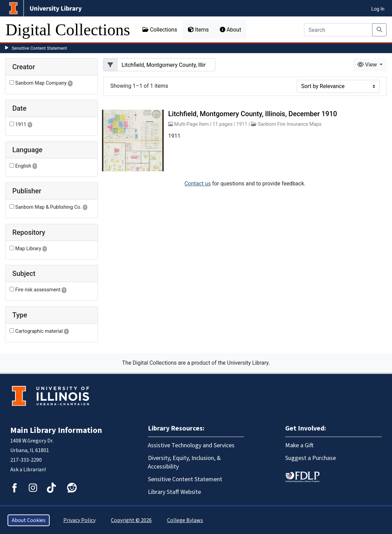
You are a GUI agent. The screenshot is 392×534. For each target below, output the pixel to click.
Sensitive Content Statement (39, 48)
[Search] (338, 30)
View (368, 65)
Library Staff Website (174, 492)
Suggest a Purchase (311, 458)
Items (198, 30)
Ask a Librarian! (28, 470)
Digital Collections (68, 30)
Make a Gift (299, 445)
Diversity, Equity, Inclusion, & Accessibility (184, 462)
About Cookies (29, 520)
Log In (378, 9)
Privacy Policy (79, 520)
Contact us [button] (198, 184)
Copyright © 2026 (131, 520)
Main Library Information (56, 430)
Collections (160, 30)
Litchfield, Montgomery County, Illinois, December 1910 (252, 114)
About (231, 30)
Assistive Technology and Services (191, 445)
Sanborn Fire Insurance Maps (290, 124)
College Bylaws (185, 520)
